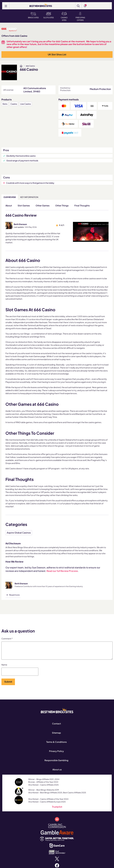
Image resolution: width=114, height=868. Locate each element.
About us (57, 773)
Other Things (62, 205)
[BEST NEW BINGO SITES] (41, 5)
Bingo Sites (33, 15)
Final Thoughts (82, 205)
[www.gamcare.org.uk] (57, 849)
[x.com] (57, 862)
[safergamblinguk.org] (57, 842)
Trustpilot (57, 810)
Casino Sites (64, 17)
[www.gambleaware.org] (57, 836)
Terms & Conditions (56, 745)
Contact (56, 727)
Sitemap (56, 736)
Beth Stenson (20, 224)
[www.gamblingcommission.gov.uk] (57, 829)
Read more (14, 595)
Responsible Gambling (56, 764)
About (9, 205)
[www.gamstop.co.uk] (57, 855)
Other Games (43, 205)
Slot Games (24, 205)
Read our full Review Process (62, 571)
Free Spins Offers (80, 17)
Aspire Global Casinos (19, 533)
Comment (7, 639)
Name (4, 668)
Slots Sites (49, 15)
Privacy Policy (56, 754)
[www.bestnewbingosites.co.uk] (21, 66)
